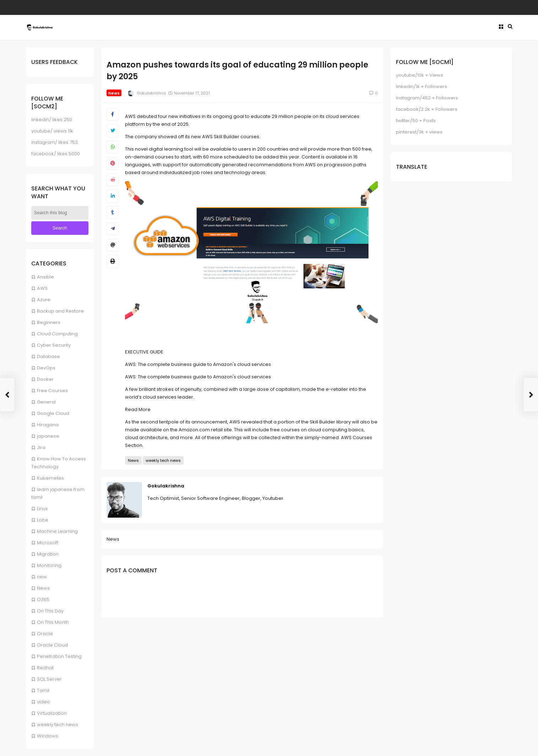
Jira (41, 447)
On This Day (50, 611)
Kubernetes (50, 478)
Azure (44, 300)
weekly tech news (58, 725)
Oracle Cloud (52, 645)
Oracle (45, 634)
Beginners (49, 322)
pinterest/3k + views (419, 132)
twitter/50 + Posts (416, 121)
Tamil (43, 690)
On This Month (53, 622)
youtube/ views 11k (52, 131)
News (43, 588)
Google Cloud (53, 413)
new (42, 577)
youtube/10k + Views (420, 75)
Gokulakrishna (166, 486)
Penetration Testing (59, 656)
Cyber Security (54, 345)
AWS (42, 288)
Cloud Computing (57, 334)
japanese (48, 436)
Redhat (45, 668)
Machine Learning (57, 531)
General (46, 402)
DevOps (46, 368)
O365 (43, 600)
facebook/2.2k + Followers (427, 109)
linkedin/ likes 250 (52, 120)
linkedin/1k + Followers (422, 87)
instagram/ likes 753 (55, 142)
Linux (42, 509)
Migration (48, 554)
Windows (48, 736)
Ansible (45, 277)
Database (48, 357)
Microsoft (48, 543)
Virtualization (52, 713)
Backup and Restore (60, 311)
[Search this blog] (60, 213)
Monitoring (49, 565)
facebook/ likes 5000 (56, 154)
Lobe (43, 520)
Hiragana (48, 425)
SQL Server (49, 679)
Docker (45, 379)
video (44, 702)
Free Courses (52, 391)
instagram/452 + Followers (427, 98)
